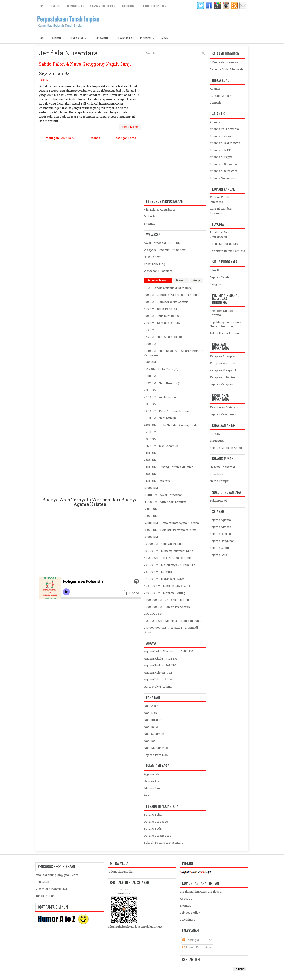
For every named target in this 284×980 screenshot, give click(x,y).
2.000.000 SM (153, 614)
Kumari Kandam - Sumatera (222, 200)
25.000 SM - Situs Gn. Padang (164, 544)
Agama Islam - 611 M (158, 679)
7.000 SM (150, 460)
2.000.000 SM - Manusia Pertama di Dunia (173, 621)
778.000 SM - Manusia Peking (165, 593)
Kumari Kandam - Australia (222, 211)
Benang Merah (125, 38)
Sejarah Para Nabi (156, 755)
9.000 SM (150, 474)
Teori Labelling (154, 264)
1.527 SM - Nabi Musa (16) (161, 369)
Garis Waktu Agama (158, 686)
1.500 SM (150, 362)
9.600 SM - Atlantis (157, 481)
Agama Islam (153, 774)
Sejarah (59, 37)
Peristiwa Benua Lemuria (227, 251)
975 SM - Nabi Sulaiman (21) (163, 337)
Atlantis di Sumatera (224, 171)
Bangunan (217, 284)
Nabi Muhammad (156, 748)
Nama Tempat (220, 481)
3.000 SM (150, 404)
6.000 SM (150, 453)
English (56, 6)
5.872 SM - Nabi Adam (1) (161, 446)
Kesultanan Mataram (224, 407)
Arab (147, 795)
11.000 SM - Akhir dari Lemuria (165, 502)
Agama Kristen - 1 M (158, 672)
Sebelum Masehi (158, 281)
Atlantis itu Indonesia (224, 129)
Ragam (164, 38)
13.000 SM (151, 516)
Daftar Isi (150, 216)
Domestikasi (77, 5)
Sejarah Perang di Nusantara (164, 842)
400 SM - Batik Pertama (160, 309)
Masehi (181, 281)
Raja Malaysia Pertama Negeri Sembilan (226, 324)
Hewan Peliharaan (223, 467)
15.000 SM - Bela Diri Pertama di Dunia (170, 530)
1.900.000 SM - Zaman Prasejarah (167, 607)
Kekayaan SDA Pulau (104, 5)
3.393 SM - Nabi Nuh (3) (160, 418)
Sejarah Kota (218, 555)
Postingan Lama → (127, 138)
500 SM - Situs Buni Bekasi (162, 316)
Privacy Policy (190, 913)
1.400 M (44, 80)
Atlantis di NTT (220, 150)
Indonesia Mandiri (120, 871)
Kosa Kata (217, 474)
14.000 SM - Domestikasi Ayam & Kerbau (172, 523)
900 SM (149, 330)
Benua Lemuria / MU (224, 244)
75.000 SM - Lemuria (158, 572)
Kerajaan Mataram (222, 363)
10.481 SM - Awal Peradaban (163, 495)
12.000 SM (151, 509)
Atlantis (215, 89)
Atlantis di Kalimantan (225, 143)
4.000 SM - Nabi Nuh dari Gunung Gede (171, 425)
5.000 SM (150, 439)
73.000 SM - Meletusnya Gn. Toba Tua (170, 565)
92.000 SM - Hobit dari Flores (164, 579)
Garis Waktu (103, 37)
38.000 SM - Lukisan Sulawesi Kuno (169, 551)
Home (42, 6)
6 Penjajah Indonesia (224, 62)
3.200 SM (150, 432)
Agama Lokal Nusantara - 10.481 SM (169, 651)
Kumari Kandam (221, 96)
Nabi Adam (152, 706)
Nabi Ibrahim (153, 720)
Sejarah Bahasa (220, 534)
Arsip (197, 281)
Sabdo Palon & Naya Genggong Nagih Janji (85, 64)
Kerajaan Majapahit (223, 370)
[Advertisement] (90, 318)
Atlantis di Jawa (221, 136)
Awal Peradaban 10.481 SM (162, 243)
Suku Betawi (218, 500)
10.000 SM (151, 488)
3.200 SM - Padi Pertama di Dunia (167, 411)
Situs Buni (216, 270)
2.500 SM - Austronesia (160, 397)
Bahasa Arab (153, 781)
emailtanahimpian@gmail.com (57, 875)
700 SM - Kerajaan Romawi (163, 323)
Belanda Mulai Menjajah (226, 69)
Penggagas (127, 6)
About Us (186, 899)
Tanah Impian (45, 896)
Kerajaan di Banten (223, 377)
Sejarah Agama (220, 520)
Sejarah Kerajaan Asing (226, 448)
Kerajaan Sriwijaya (223, 356)
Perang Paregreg (156, 822)
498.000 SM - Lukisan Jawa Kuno (167, 586)
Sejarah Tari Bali (55, 73)
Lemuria (216, 103)
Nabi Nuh (150, 713)
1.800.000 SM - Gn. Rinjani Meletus (168, 600)
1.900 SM (150, 376)
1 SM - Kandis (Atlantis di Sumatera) (168, 288)
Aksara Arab (153, 788)
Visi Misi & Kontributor (160, 209)
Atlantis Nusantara (222, 178)
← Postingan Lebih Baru (58, 138)
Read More (130, 127)
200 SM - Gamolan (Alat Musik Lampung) (172, 295)
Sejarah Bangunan (222, 541)
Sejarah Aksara (220, 527)
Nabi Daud (151, 727)
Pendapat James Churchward (221, 235)
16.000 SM (151, 537)
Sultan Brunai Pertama (225, 333)
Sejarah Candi (219, 277)
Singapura (217, 441)
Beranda (94, 138)
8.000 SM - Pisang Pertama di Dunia (169, 467)
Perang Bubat (153, 814)
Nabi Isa (150, 741)
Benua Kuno (80, 37)
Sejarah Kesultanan (223, 414)
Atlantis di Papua (221, 157)
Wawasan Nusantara (158, 271)
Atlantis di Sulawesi (223, 164)
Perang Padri (153, 828)
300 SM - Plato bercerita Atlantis (166, 302)
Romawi (216, 434)
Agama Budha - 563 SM (160, 665)
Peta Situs (42, 882)
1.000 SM (150, 344)
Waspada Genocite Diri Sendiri (165, 250)
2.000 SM (150, 390)
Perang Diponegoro (158, 836)
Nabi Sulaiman (154, 734)
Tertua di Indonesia (155, 5)
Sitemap (150, 223)
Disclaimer (187, 919)
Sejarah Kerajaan (221, 384)
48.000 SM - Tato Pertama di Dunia (168, 558)
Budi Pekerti (153, 257)
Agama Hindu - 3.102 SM (161, 658)
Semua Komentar (196, 947)
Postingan (191, 940)
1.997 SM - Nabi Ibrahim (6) (163, 383)
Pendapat (149, 37)
